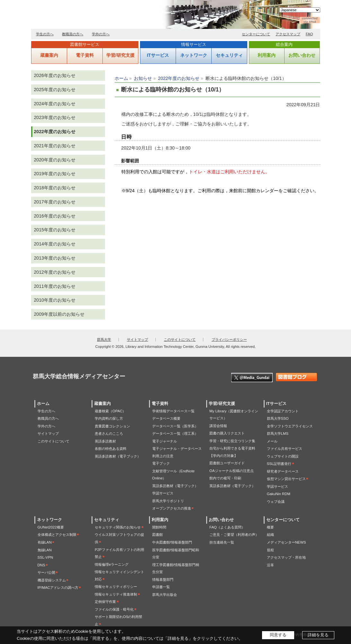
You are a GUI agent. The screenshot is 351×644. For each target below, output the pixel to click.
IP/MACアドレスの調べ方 (58, 588)
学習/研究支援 (120, 55)
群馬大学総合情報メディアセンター (105, 16)
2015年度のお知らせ (55, 230)
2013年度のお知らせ (55, 258)
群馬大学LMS (278, 434)
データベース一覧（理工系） (175, 434)
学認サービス (163, 493)
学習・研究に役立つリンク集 (232, 441)
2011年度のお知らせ (55, 286)
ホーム (121, 78)
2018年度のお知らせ (55, 188)
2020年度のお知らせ (55, 160)
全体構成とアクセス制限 (57, 535)
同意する (278, 635)
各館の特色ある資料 (111, 449)
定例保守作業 (105, 602)
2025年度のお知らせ (55, 90)
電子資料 (85, 55)
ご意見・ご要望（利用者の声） (234, 535)
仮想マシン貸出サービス (286, 479)
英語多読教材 (105, 441)
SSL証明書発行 (279, 464)
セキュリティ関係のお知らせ (118, 527)
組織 (270, 535)
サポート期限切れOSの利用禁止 (118, 620)
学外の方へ (101, 34)
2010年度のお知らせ (55, 300)
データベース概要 (166, 418)
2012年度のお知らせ (55, 272)
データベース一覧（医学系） (175, 426)
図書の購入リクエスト (227, 433)
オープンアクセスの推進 (172, 508)
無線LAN (45, 550)
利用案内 (267, 55)
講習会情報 (218, 426)
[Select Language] (300, 10)
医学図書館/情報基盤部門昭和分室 (176, 554)
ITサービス (158, 55)
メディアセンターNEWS (286, 542)
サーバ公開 (46, 572)
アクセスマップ (288, 34)
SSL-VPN (45, 557)
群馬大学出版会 (165, 595)
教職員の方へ (73, 34)
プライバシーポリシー (229, 339)
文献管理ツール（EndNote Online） (173, 475)
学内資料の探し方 (109, 418)
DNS (41, 565)
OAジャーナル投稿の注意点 (231, 471)
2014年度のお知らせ (55, 244)
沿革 (270, 565)
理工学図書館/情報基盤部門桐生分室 (176, 568)
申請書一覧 (161, 587)
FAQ (309, 34)
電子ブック (161, 463)
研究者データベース (283, 471)
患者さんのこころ (109, 434)
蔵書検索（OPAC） (110, 411)
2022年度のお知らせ (179, 78)
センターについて (256, 34)
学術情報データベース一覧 (173, 411)
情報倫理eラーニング (112, 564)
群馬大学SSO (278, 418)
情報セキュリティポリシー (116, 587)
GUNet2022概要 (51, 527)
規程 (270, 550)
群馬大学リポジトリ (168, 501)
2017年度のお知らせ (55, 202)
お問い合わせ (302, 55)
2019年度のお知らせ (55, 174)
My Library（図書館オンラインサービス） (234, 415)
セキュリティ (229, 55)
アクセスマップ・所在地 (286, 557)
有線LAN (45, 542)
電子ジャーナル (165, 441)
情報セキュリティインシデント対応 (119, 575)
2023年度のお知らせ (55, 117)
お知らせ (143, 78)
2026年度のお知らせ (55, 75)
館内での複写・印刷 (225, 478)
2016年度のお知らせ (55, 216)
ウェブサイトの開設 (283, 456)
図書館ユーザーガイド (227, 463)
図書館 (158, 535)
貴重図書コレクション (112, 426)
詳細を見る (318, 635)
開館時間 (159, 527)
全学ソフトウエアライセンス (290, 426)
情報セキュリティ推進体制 (116, 594)
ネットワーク (194, 55)
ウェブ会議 (276, 502)
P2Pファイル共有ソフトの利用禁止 (119, 553)
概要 (270, 527)
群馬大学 (104, 339)
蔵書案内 (49, 55)
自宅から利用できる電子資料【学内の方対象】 (232, 452)
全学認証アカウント (283, 411)
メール (272, 441)
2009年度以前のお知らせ (59, 314)
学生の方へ (45, 34)
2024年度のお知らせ (55, 104)
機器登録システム (52, 580)
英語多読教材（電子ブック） (118, 456)
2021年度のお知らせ (55, 146)
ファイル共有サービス (285, 449)
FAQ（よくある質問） (227, 527)
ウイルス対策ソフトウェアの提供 (119, 538)
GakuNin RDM (279, 494)
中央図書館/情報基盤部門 (172, 542)
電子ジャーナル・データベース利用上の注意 (177, 452)
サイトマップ (137, 339)
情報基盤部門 (163, 580)
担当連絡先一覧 (222, 542)
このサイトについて (180, 339)
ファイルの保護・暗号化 (114, 609)
